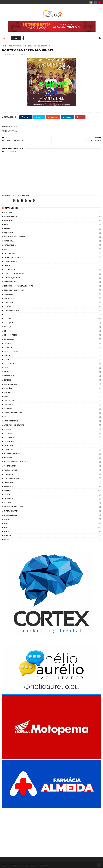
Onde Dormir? (9, 441)
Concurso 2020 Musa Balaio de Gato (18, 286)
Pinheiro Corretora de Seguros (16, 462)
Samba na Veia (9, 486)
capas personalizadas (13, 257)
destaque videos (10, 323)
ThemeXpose (16, 865)
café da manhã (10, 253)
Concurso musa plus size (14, 290)
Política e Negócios (12, 470)
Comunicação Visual (12, 278)
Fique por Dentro (11, 364)
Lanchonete (9, 405)
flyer (6, 368)
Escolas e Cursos (11, 351)
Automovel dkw (10, 245)
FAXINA (6, 360)
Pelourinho (8, 458)
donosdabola (9, 339)
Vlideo (6, 540)
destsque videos (10, 335)
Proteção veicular (11, 478)
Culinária (7, 306)
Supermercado (10, 499)
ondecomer (8, 445)
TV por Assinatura (11, 511)
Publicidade (8, 482)
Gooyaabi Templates (41, 865)
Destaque (8, 319)
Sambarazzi (8, 491)
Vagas (6, 519)
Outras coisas (10, 450)
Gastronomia (9, 376)
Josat (6, 396)
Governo (7, 380)
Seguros (7, 495)
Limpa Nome (8, 409)
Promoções (9, 474)
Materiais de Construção (14, 425)
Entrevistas (8, 347)
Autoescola (9, 241)
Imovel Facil (9, 392)
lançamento (9, 400)
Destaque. (8, 327)
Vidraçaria (8, 536)
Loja (6, 417)
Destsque (8, 331)
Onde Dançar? (9, 437)
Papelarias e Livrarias (12, 454)
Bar (5, 249)
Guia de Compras (10, 384)
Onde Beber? (9, 429)
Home (4, 38)
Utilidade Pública (11, 515)
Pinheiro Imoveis (10, 466)
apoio (6, 225)
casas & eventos (10, 261)
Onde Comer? (9, 433)
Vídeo (6, 523)
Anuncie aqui (9, 220)
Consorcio (8, 294)
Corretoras (9, 302)
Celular (7, 266)
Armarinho (8, 229)
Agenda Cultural (16, 46)
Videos (6, 527)
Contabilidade (10, 298)
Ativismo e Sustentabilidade (15, 237)
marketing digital (11, 421)
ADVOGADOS (9, 212)
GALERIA (7, 372)
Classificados (9, 270)
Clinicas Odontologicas (14, 274)
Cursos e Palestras (11, 311)
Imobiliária (8, 388)
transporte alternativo (13, 507)
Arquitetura (9, 233)
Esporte (7, 355)
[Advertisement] (51, 829)
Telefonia (7, 503)
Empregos (8, 343)
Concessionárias (11, 282)
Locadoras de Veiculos (13, 413)
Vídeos (6, 531)
